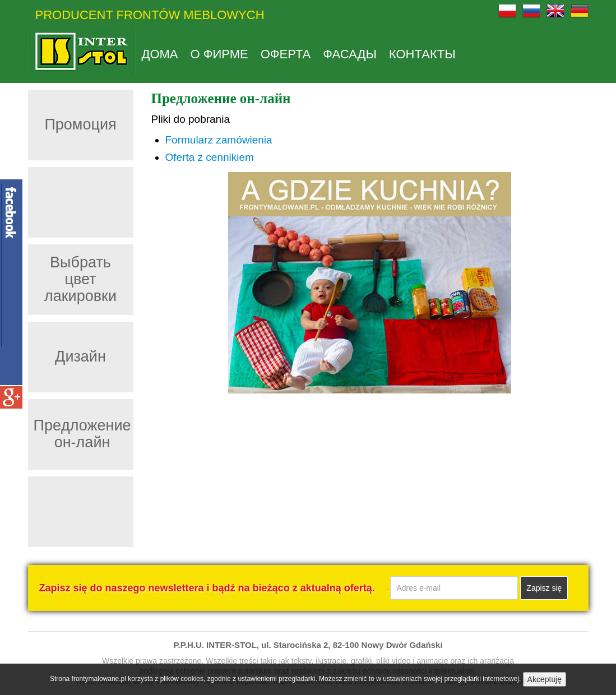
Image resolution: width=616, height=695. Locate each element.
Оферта (286, 54)
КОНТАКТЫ (422, 54)
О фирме (219, 54)
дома (160, 54)
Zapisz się (544, 588)
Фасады (350, 54)
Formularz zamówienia (219, 140)
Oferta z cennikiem (210, 157)
